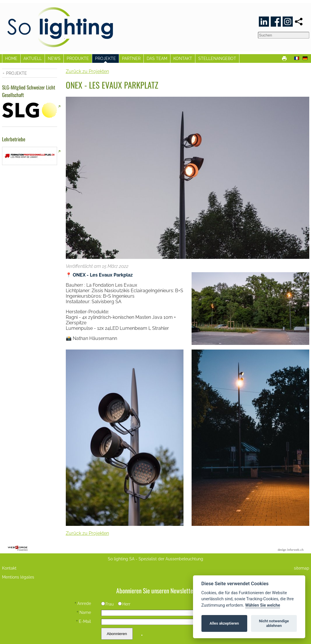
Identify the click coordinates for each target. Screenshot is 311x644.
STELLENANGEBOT (217, 58)
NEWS (54, 58)
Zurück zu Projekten (87, 71)
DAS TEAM (157, 58)
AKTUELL (33, 58)
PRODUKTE (78, 58)
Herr (124, 604)
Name (84, 612)
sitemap (302, 568)
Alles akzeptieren (224, 623)
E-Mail (84, 621)
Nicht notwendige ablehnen (274, 623)
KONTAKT (183, 58)
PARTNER (131, 58)
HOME (11, 58)
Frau (108, 604)
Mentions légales (18, 577)
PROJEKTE (106, 58)
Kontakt (9, 568)
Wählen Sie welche (263, 605)
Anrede (83, 603)
